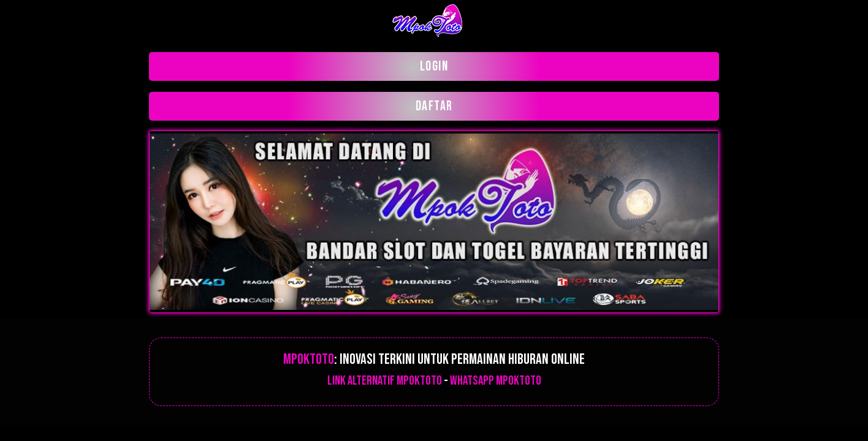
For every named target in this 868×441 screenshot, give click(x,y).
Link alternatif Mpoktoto (385, 381)
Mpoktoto (309, 359)
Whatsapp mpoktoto (496, 381)
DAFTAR (434, 106)
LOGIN (434, 66)
